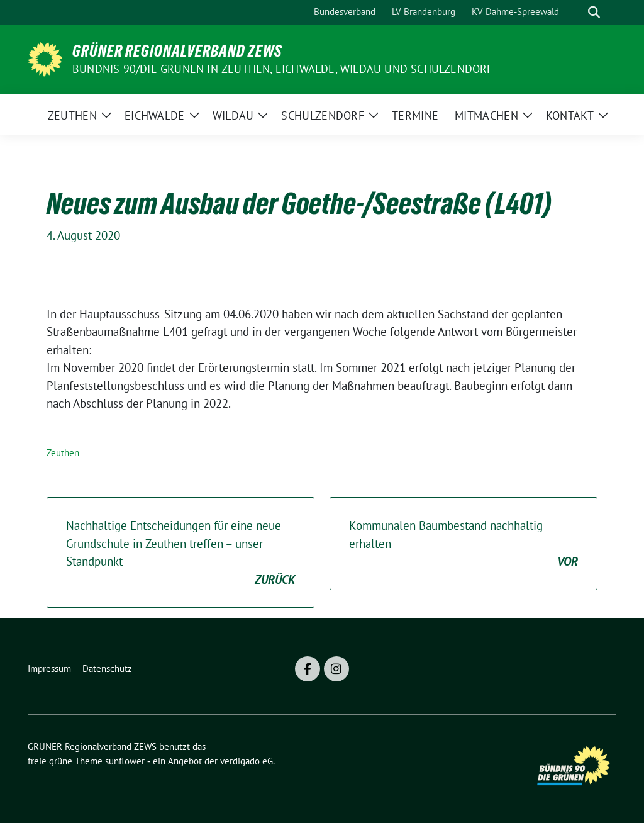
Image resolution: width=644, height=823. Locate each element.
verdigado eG (247, 761)
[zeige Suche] (594, 12)
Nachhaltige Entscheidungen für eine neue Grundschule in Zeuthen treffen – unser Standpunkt (180, 553)
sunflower (125, 761)
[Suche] (576, 12)
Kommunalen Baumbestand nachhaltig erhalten (464, 544)
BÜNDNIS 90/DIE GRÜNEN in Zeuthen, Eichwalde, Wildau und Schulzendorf (283, 69)
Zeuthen (63, 453)
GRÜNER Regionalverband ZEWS (177, 51)
